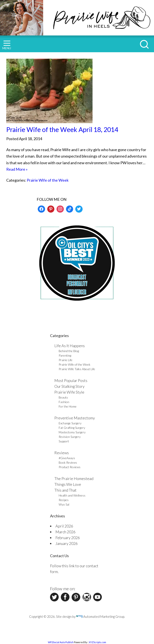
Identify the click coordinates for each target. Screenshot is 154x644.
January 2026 (67, 543)
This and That (65, 490)
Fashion (64, 402)
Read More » (17, 169)
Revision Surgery (70, 437)
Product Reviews (70, 467)
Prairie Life (66, 360)
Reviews (62, 453)
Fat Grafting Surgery (72, 428)
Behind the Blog (69, 351)
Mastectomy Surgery (72, 432)
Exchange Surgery (70, 423)
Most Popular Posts (71, 380)
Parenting (65, 355)
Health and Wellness (72, 495)
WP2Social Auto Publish (61, 642)
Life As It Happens (70, 346)
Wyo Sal (64, 504)
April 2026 (64, 526)
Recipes (64, 500)
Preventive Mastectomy (75, 418)
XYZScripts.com (97, 642)
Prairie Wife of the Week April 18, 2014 (62, 129)
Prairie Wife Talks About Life (77, 369)
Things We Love (68, 484)
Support (64, 441)
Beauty (63, 397)
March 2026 (65, 532)
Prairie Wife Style (69, 392)
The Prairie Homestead (74, 478)
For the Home (68, 406)
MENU (7, 45)
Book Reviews (68, 462)
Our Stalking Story (69, 386)
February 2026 (68, 538)
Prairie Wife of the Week (48, 180)
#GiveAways (67, 458)
